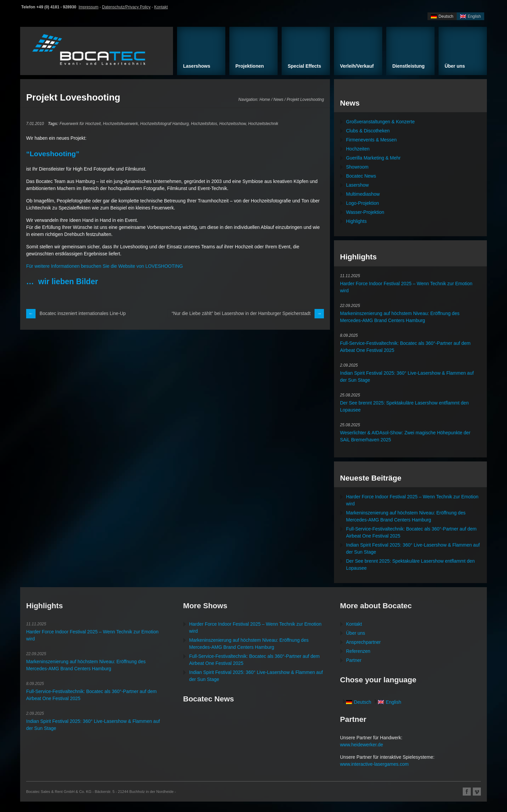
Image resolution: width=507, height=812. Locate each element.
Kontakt (161, 7)
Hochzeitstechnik (263, 124)
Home (265, 100)
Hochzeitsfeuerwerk (120, 124)
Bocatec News (361, 176)
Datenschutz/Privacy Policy (126, 7)
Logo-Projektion (362, 203)
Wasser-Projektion (365, 212)
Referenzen (358, 651)
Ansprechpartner (363, 642)
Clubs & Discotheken (368, 131)
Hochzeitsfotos (204, 124)
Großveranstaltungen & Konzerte (380, 122)
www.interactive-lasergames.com (374, 764)
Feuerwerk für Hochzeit (80, 124)
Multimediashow (363, 194)
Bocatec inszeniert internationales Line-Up (83, 314)
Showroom (357, 167)
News (278, 100)
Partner (354, 660)
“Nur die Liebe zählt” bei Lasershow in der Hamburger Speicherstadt (240, 314)
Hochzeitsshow (233, 124)
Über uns (356, 633)
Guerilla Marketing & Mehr (373, 158)
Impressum (88, 7)
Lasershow (357, 185)
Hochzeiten (358, 149)
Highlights (356, 221)
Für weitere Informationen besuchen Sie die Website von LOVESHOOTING (104, 266)
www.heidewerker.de (361, 745)
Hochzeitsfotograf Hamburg (164, 124)
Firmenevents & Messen (371, 140)
